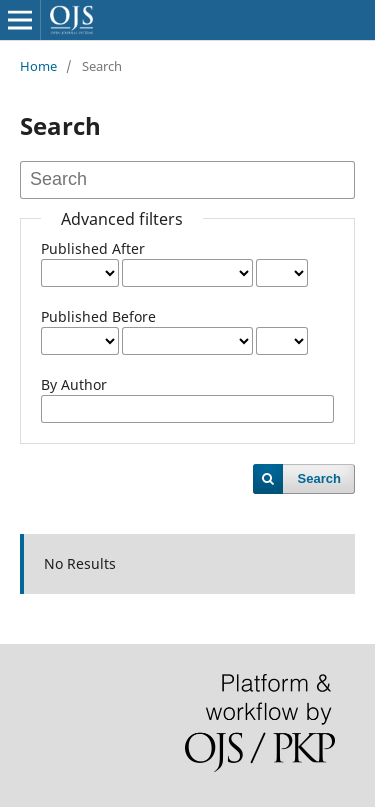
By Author (74, 384)
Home (38, 66)
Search (319, 478)
